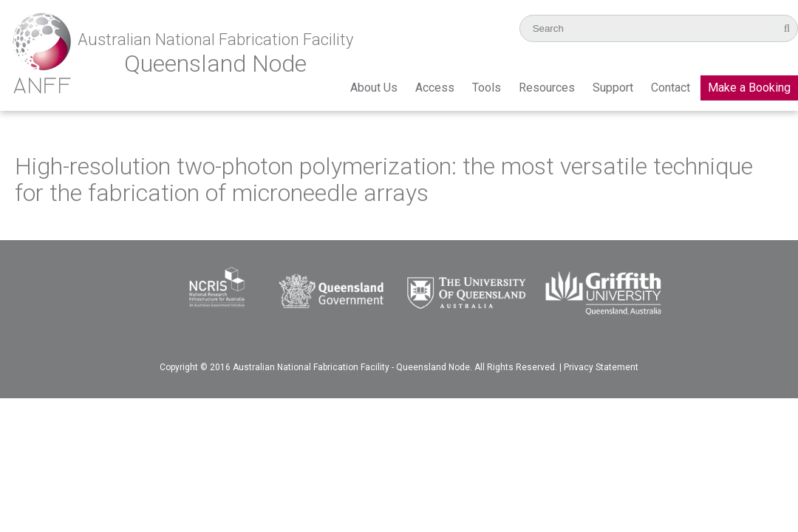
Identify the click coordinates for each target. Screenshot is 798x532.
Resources (547, 88)
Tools (487, 88)
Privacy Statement (601, 367)
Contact (671, 88)
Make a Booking (749, 88)
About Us (374, 88)
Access (435, 88)
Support (613, 88)
